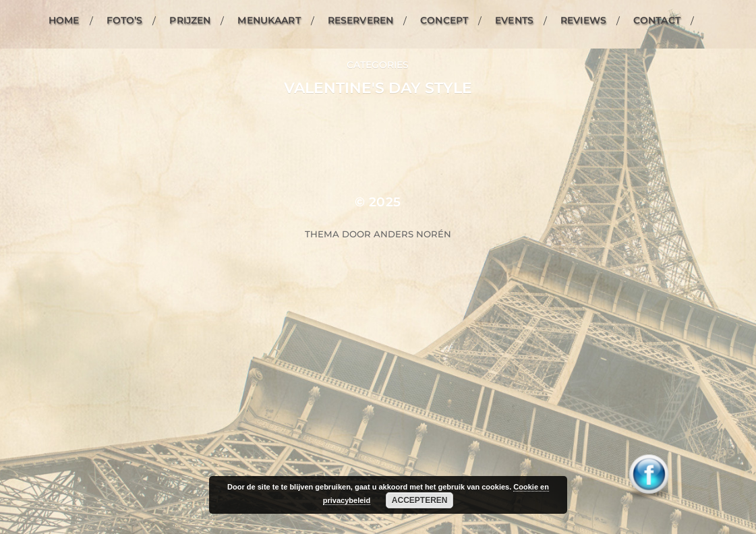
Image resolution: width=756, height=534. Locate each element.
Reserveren (360, 20)
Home (64, 20)
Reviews (583, 20)
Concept (444, 20)
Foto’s (125, 20)
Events (514, 20)
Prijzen (190, 20)
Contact (657, 20)
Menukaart (269, 20)
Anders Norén (412, 234)
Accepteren (420, 500)
